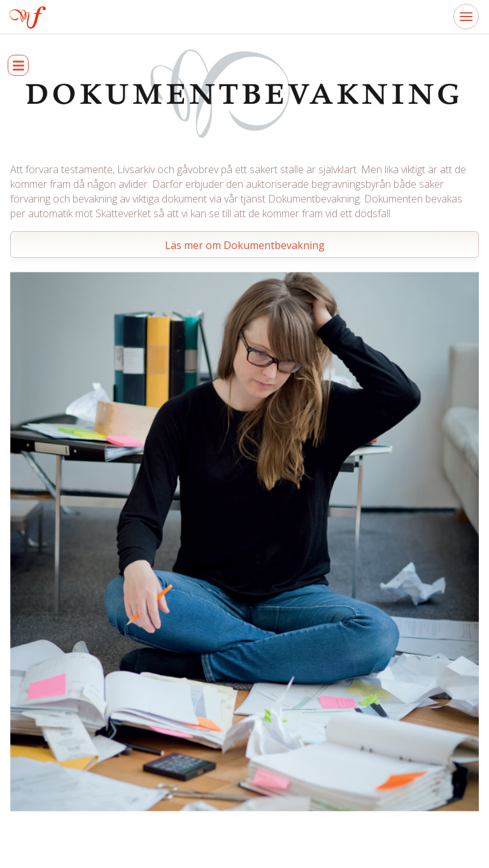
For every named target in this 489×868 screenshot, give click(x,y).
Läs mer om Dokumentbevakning (245, 245)
